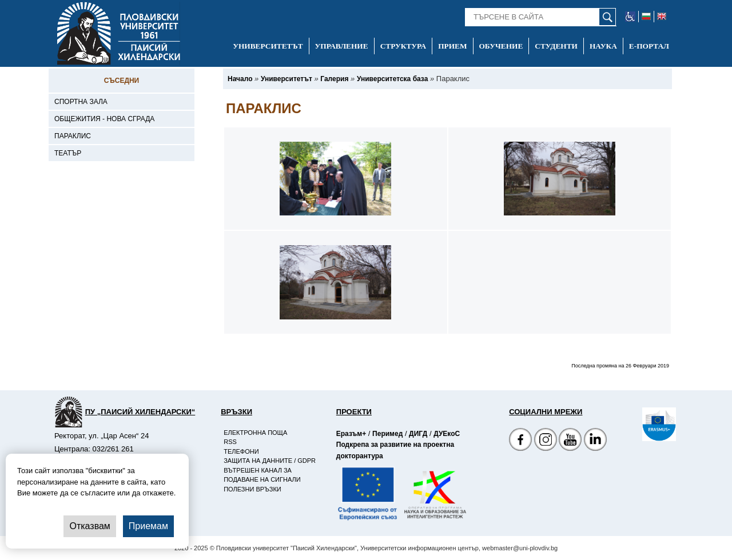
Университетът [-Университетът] (268, 46)
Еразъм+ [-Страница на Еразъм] (351, 434)
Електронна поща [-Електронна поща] (255, 433)
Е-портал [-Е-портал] (649, 46)
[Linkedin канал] (595, 441)
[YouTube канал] (570, 441)
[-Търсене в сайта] (541, 17)
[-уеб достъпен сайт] (630, 17)
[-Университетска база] (392, 79)
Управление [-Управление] (342, 46)
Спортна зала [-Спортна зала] (81, 102)
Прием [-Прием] (452, 46)
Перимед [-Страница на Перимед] (387, 434)
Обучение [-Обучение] (501, 46)
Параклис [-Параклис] (73, 136)
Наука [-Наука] (603, 46)
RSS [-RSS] (230, 442)
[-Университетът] (287, 79)
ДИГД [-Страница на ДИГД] (418, 434)
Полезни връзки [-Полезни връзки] (252, 489)
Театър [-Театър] (68, 153)
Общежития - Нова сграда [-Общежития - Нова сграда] (104, 119)
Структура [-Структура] (403, 46)
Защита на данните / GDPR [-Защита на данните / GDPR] (270, 461)
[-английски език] (662, 17)
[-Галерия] (334, 79)
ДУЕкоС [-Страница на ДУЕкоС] (447, 434)
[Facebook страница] (546, 441)
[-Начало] (240, 79)
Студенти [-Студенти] (556, 46)
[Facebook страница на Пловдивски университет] (520, 441)
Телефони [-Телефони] (241, 451)
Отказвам (89, 526)
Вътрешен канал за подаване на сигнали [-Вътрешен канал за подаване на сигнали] (262, 475)
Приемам (148, 526)
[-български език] (647, 17)
